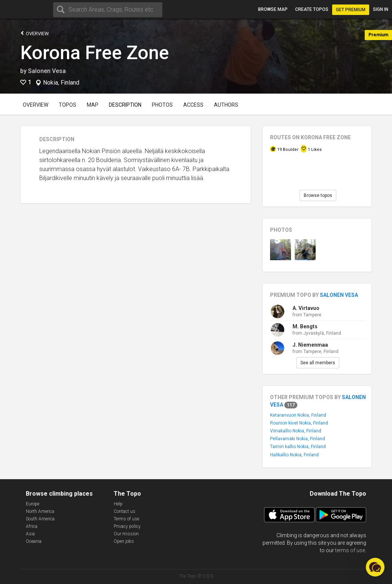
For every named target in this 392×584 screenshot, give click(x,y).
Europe (33, 504)
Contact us (125, 511)
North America (40, 511)
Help (118, 504)
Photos (162, 105)
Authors (226, 105)
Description (125, 105)
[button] (375, 567)
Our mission (126, 534)
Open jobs (124, 541)
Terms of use (126, 519)
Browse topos (318, 195)
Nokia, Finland (61, 83)
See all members (318, 363)
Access (193, 105)
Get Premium (351, 10)
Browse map (273, 9)
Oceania (34, 541)
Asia (30, 534)
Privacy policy (127, 526)
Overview (35, 33)
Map (93, 105)
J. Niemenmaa (310, 345)
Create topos (312, 9)
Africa (32, 526)
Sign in (381, 9)
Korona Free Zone (95, 53)
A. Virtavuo (306, 308)
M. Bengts (305, 326)
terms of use (350, 550)
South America (40, 519)
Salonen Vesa (47, 71)
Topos (68, 105)
